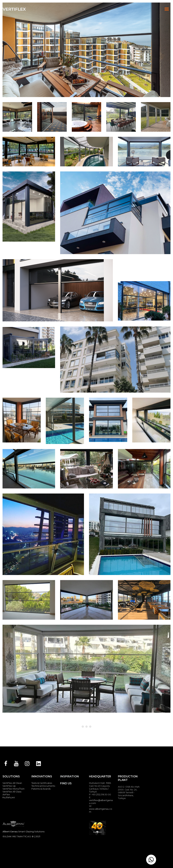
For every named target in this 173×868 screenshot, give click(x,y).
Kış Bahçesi (9, 797)
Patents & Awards (41, 789)
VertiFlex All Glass (12, 792)
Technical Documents (43, 786)
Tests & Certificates (42, 783)
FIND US (66, 783)
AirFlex (6, 795)
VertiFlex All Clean (12, 783)
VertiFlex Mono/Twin (14, 789)
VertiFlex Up (9, 786)
